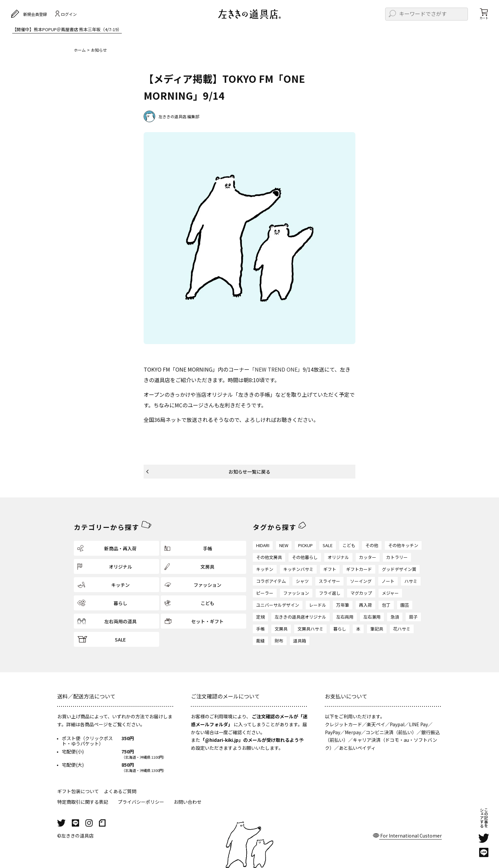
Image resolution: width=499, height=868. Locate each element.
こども (349, 545)
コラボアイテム (271, 581)
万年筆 (343, 605)
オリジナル (338, 557)
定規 (260, 617)
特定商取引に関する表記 (83, 802)
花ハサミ (402, 629)
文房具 (281, 629)
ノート (388, 581)
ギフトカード (359, 569)
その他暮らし (305, 557)
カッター (368, 557)
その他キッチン (403, 545)
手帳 (260, 629)
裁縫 (260, 641)
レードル (318, 605)
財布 (279, 641)
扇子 (413, 617)
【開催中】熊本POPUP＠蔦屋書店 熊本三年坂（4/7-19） (67, 30)
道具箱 (300, 641)
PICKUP (305, 545)
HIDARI (263, 545)
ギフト (330, 569)
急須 (395, 617)
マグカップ (361, 593)
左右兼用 (372, 617)
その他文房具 (269, 557)
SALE (328, 545)
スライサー (329, 581)
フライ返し (330, 593)
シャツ (302, 581)
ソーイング (361, 581)
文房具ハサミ (310, 629)
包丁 (386, 605)
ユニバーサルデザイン (278, 605)
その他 (372, 545)
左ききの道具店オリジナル (300, 617)
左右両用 (345, 617)
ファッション (296, 593)
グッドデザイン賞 (399, 569)
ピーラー (265, 593)
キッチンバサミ (298, 569)
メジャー (390, 593)
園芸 (405, 605)
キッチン (265, 569)
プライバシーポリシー (141, 802)
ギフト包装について (78, 791)
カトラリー (397, 557)
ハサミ (411, 581)
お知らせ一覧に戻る (250, 472)
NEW (284, 545)
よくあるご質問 (120, 791)
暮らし (340, 629)
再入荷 (365, 605)
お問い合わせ (188, 802)
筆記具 (377, 629)
